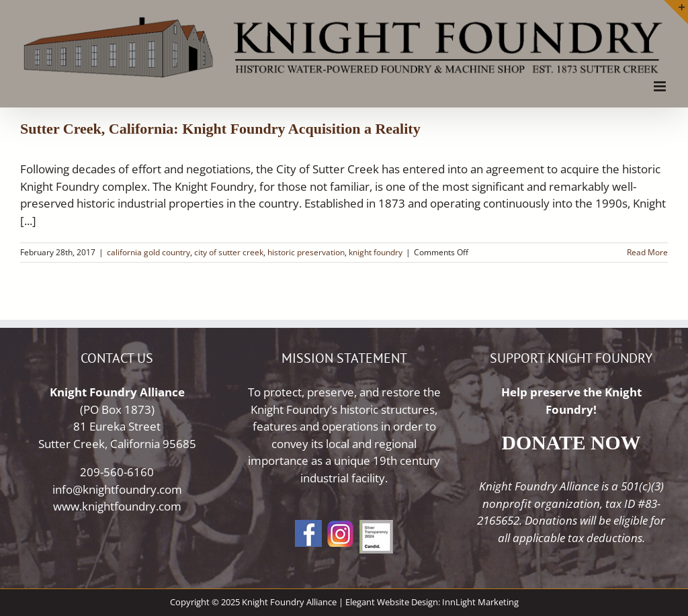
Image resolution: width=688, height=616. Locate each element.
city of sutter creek (229, 252)
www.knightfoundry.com (117, 506)
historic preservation (306, 252)
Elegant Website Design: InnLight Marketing (432, 602)
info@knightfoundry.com (117, 489)
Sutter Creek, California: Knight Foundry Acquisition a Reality (220, 129)
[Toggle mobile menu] (661, 86)
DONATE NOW (571, 442)
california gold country (148, 252)
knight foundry (376, 252)
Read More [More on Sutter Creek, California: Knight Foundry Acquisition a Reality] (647, 252)
